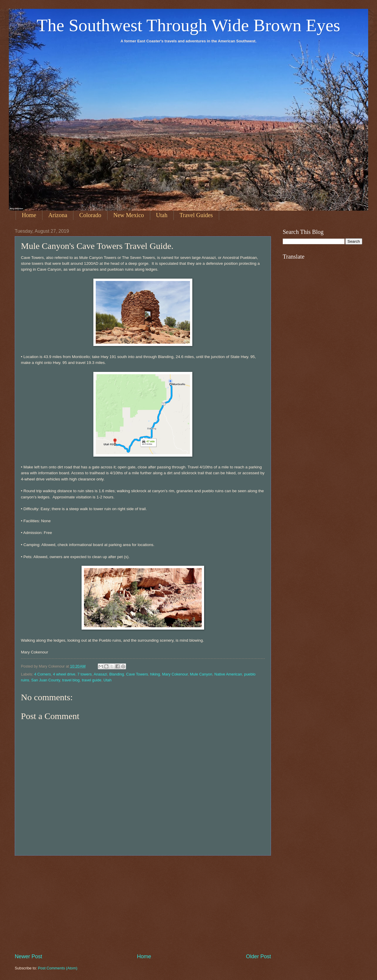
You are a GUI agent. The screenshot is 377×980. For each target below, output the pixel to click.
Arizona (58, 215)
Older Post (258, 956)
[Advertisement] (143, 904)
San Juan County (46, 680)
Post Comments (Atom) (58, 968)
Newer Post (28, 956)
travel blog (71, 680)
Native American (228, 674)
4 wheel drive (64, 674)
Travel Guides (196, 215)
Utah (162, 215)
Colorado (90, 215)
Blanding (117, 674)
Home (29, 215)
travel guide (92, 680)
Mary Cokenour (175, 674)
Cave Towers (137, 674)
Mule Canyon (201, 674)
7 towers (85, 674)
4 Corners (43, 674)
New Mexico (129, 215)
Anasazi (100, 674)
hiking (155, 674)
